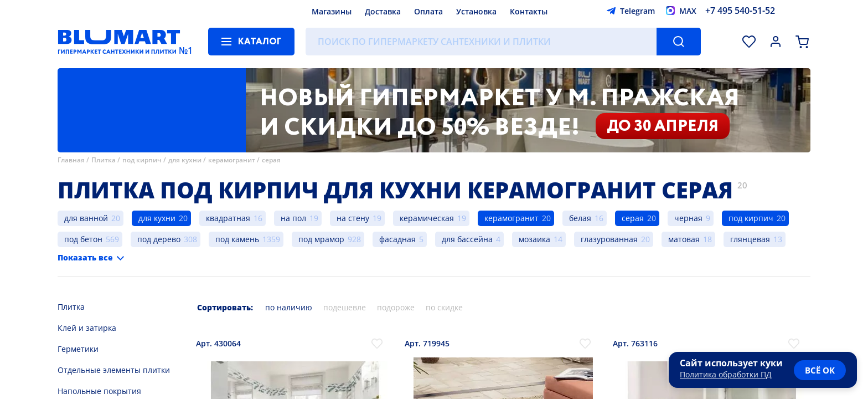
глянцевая (750, 239)
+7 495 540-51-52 (740, 11)
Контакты (529, 11)
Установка (476, 11)
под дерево (159, 239)
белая (580, 218)
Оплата (428, 11)
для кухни (185, 160)
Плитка (104, 160)
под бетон (83, 239)
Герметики (78, 349)
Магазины (332, 11)
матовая (684, 239)
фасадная (397, 239)
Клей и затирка (87, 328)
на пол (293, 218)
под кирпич (142, 160)
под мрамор (321, 239)
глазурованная (609, 239)
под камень (237, 239)
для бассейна (467, 239)
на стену (353, 218)
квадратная (228, 218)
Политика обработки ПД (726, 374)
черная (688, 218)
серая (271, 160)
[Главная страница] (119, 42)
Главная (71, 160)
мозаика (534, 239)
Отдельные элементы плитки (114, 370)
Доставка (383, 11)
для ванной (86, 218)
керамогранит (232, 160)
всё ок (820, 370)
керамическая (427, 218)
